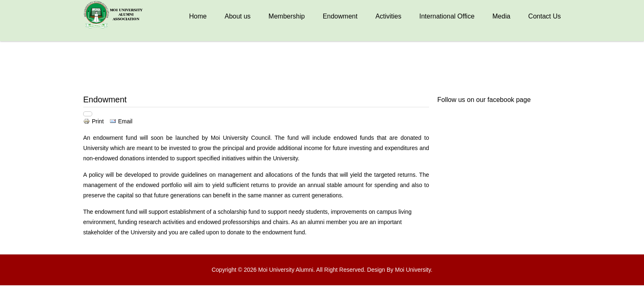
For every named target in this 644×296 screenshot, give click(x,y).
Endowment (340, 16)
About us (237, 16)
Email (121, 121)
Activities (388, 16)
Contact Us (545, 16)
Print (94, 121)
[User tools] (88, 114)
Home (198, 16)
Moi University (413, 270)
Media (502, 16)
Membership (287, 16)
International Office (447, 16)
